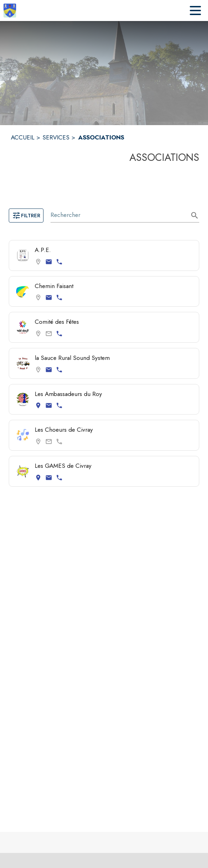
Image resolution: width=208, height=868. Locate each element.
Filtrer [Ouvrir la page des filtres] (26, 216)
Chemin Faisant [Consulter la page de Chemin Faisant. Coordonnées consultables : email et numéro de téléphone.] (54, 286)
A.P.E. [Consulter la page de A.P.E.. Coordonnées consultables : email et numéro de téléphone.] (43, 250)
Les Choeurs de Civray (64, 430)
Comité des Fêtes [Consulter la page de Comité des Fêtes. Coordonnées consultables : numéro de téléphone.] (57, 322)
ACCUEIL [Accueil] (23, 137)
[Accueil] (10, 11)
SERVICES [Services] (56, 137)
